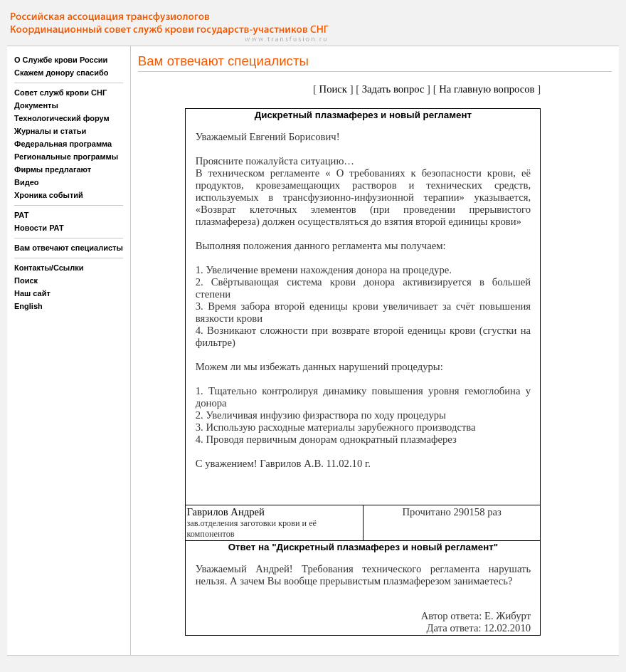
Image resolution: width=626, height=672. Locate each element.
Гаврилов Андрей (226, 512)
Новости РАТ (39, 228)
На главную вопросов (487, 89)
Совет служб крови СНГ (60, 93)
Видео (27, 182)
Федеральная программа (63, 144)
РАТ (22, 215)
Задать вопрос (393, 89)
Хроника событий (49, 195)
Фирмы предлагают (53, 169)
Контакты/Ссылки (49, 268)
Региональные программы (66, 157)
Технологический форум (62, 118)
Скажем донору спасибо (61, 73)
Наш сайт (32, 293)
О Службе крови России (61, 60)
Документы (36, 105)
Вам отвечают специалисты (69, 248)
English (28, 306)
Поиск (26, 280)
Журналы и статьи (50, 131)
